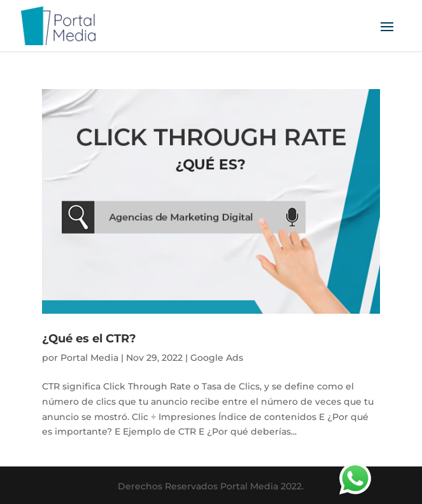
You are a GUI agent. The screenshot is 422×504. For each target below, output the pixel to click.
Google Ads (217, 358)
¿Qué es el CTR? (89, 339)
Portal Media (89, 358)
